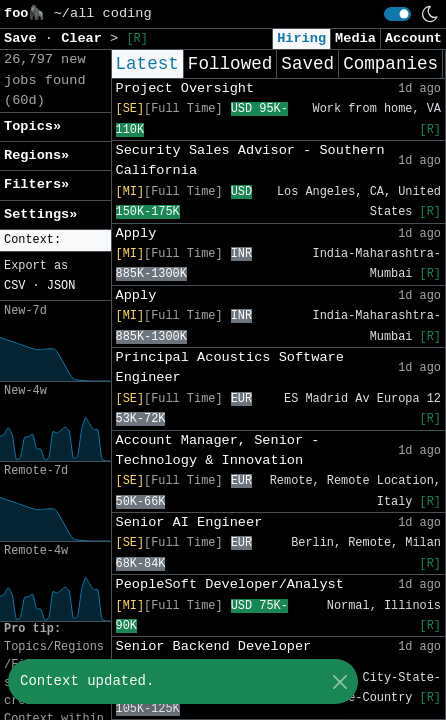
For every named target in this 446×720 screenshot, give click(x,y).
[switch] (397, 14)
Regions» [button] (36, 155)
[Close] (339, 681)
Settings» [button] (40, 214)
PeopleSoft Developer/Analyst (230, 584)
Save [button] (24, 38)
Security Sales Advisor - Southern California (250, 160)
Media (355, 38)
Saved (307, 64)
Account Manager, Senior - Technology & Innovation (218, 450)
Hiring (301, 38)
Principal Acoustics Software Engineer (230, 367)
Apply (136, 233)
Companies (390, 64)
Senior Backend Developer (214, 646)
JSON (61, 286)
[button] (55, 240)
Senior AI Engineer (189, 522)
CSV (14, 286)
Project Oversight (185, 88)
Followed (230, 64)
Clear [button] (85, 38)
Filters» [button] (36, 184)
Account (413, 38)
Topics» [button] (32, 126)
